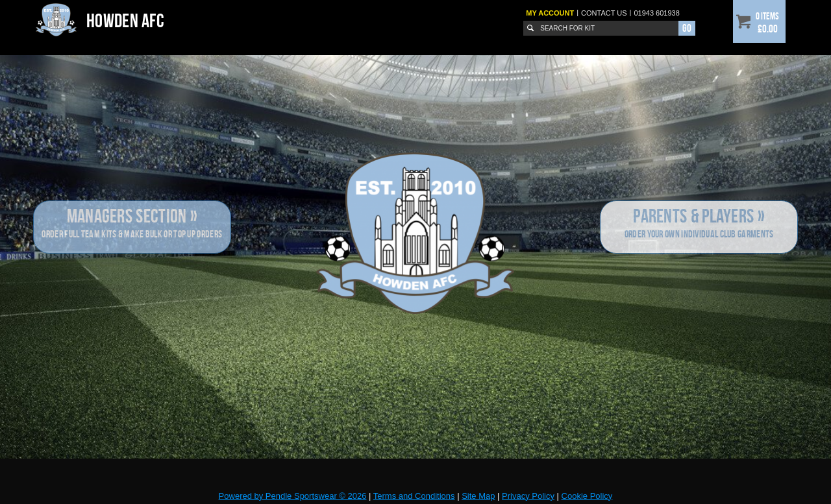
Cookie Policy (587, 496)
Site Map (478, 496)
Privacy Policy (528, 496)
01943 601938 (656, 13)
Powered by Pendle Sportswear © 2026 (293, 496)
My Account (550, 13)
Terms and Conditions (414, 496)
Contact (604, 13)
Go (687, 28)
